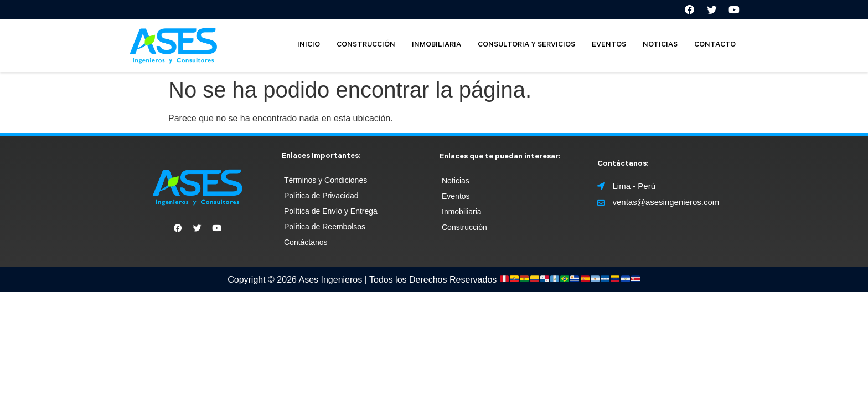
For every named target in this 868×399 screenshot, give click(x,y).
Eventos (456, 199)
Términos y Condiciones (325, 183)
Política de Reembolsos (325, 229)
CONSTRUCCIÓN (366, 48)
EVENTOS (609, 48)
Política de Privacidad (321, 198)
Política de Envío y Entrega (331, 214)
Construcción (464, 230)
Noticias (456, 183)
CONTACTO (715, 48)
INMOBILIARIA (436, 48)
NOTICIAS (660, 48)
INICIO (309, 48)
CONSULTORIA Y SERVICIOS (526, 48)
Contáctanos (306, 245)
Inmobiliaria (462, 214)
